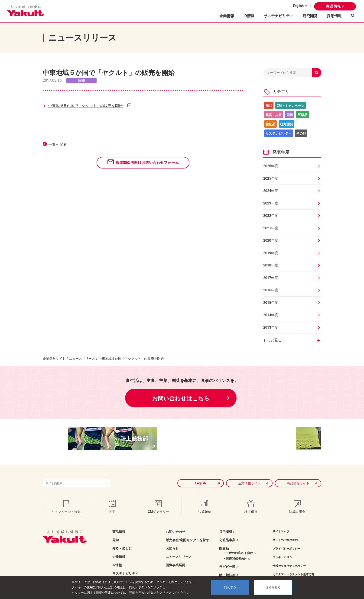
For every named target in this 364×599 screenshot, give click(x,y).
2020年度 (271, 240)
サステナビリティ (279, 16)
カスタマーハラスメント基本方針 (293, 567)
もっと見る (273, 340)
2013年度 (271, 327)
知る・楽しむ (122, 541)
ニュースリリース (82, 359)
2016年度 (271, 290)
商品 (269, 106)
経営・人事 (274, 115)
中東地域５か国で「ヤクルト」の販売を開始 (85, 106)
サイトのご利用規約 (285, 533)
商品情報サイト (298, 476)
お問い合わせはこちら (181, 398)
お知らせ (172, 541)
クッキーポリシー (284, 550)
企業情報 (119, 550)
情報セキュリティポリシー (289, 559)
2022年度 (271, 216)
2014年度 (271, 315)
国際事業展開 (175, 558)
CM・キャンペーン (291, 106)
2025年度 (271, 178)
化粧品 (270, 124)
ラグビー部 (227, 560)
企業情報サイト (54, 359)
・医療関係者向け (235, 552)
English (298, 6)
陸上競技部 (227, 568)
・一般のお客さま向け (238, 546)
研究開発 (310, 16)
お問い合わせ (175, 525)
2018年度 (271, 265)
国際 (290, 115)
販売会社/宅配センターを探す (187, 533)
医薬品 (302, 115)
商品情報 (333, 6)
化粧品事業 (227, 533)
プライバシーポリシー (286, 542)
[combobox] (73, 476)
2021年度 (271, 228)
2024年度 (271, 191)
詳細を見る (273, 587)
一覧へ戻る (58, 144)
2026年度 (271, 166)
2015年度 (271, 303)
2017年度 (271, 278)
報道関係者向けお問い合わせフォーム (147, 163)
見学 (116, 533)
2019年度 (271, 253)
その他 (301, 133)
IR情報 (117, 558)
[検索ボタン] (107, 476)
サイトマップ (281, 525)
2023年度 (271, 203)
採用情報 (334, 16)
